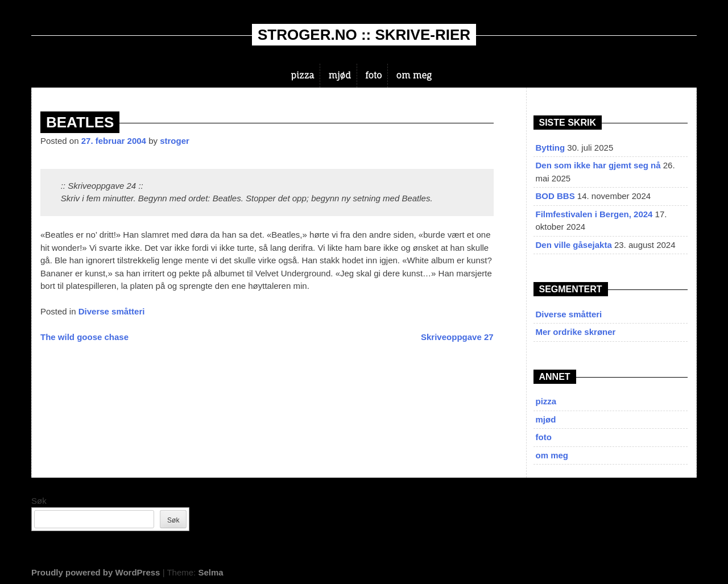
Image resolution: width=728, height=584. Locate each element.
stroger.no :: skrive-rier (364, 35)
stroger (175, 141)
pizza (302, 75)
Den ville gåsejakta (574, 245)
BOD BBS (555, 196)
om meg (414, 75)
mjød (340, 75)
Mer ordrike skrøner (576, 332)
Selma (210, 572)
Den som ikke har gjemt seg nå (598, 165)
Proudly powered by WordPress (96, 572)
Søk (39, 501)
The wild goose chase (84, 337)
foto (373, 75)
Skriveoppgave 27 (457, 337)
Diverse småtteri (112, 311)
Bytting (551, 148)
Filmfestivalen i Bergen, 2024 (594, 214)
